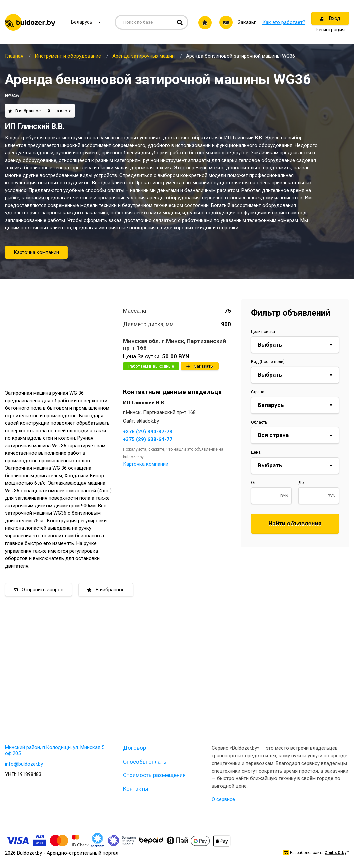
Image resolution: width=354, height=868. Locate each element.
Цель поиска (263, 332)
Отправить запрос (38, 590)
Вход (330, 18)
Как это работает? (284, 22)
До (301, 483)
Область (259, 422)
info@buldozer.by (24, 764)
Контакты (136, 789)
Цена (256, 452)
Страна (258, 392)
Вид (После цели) (268, 362)
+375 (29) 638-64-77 (148, 439)
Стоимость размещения (154, 775)
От (253, 483)
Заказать (200, 366)
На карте (59, 111)
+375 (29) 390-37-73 (148, 432)
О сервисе (223, 799)
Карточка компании (36, 252)
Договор (134, 748)
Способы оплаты (145, 762)
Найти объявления (295, 524)
